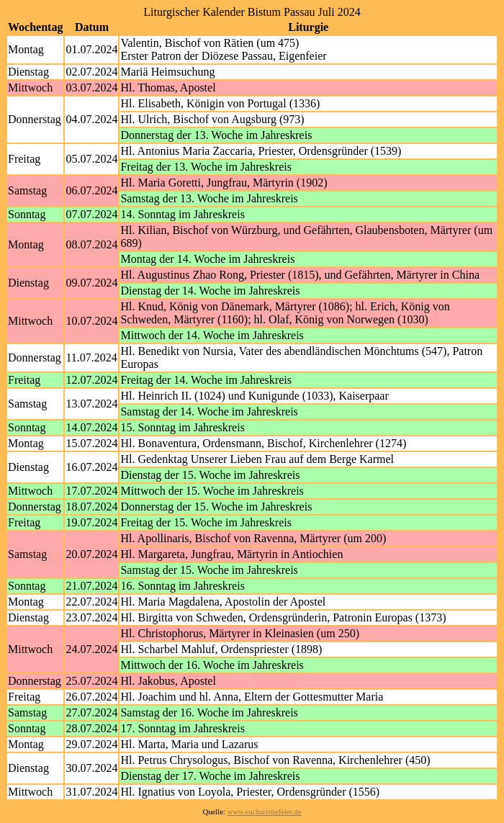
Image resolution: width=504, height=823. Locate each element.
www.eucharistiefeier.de (265, 812)
